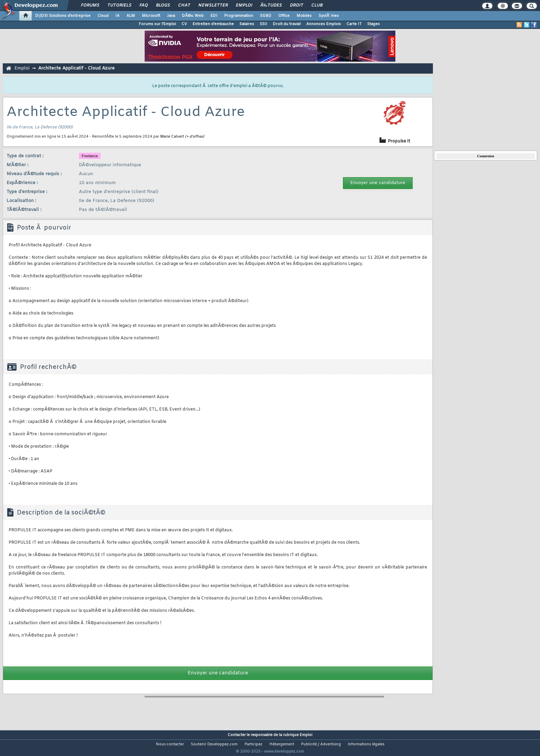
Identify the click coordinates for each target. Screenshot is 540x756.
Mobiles (304, 16)
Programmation (239, 16)
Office (284, 16)
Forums (90, 6)
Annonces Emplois (324, 24)
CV (184, 24)
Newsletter (213, 6)
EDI (214, 16)
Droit (297, 6)
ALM (131, 16)
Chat (184, 6)
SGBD (266, 16)
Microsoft (151, 16)
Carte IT (354, 24)
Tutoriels (119, 6)
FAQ (144, 6)
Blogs (163, 6)
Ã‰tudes (271, 6)
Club (317, 6)
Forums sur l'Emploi (157, 24)
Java (171, 16)
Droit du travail (287, 24)
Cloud (103, 16)
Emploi (244, 6)
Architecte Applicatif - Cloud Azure (76, 68)
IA (117, 16)
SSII (263, 24)
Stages (373, 24)
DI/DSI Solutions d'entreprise (63, 16)
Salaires (247, 24)
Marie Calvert (172, 137)
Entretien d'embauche (213, 24)
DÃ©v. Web (193, 16)
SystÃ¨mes (329, 16)
